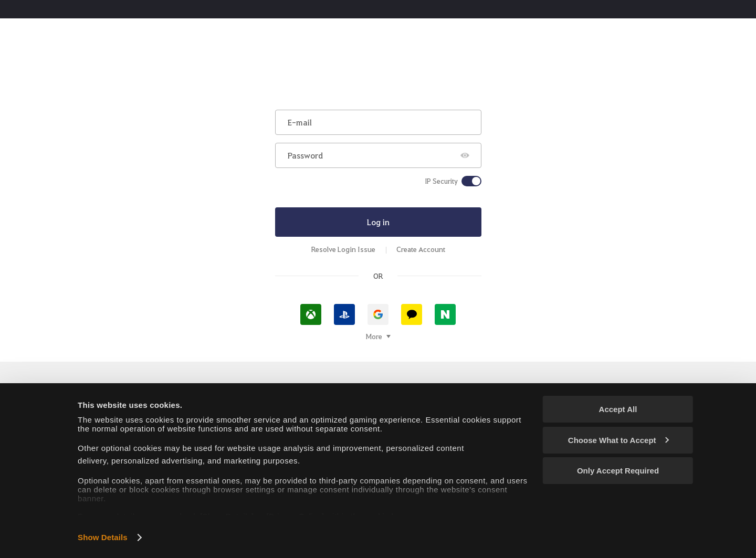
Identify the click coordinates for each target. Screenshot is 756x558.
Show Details (103, 537)
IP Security (441, 181)
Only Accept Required (618, 471)
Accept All (618, 409)
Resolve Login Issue (343, 249)
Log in (378, 222)
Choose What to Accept (618, 440)
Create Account (421, 249)
